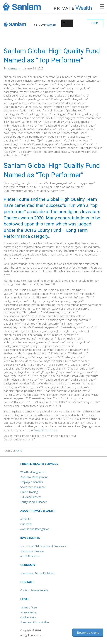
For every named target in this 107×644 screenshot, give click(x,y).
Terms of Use (29, 607)
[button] (95, 23)
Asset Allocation (30, 556)
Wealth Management (33, 472)
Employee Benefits (32, 482)
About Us (26, 519)
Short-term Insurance (33, 487)
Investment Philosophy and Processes (43, 546)
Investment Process (32, 551)
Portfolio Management (34, 477)
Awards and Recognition (35, 529)
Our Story (26, 524)
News (19, 451)
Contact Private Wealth (34, 590)
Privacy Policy (28, 612)
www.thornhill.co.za (46, 430)
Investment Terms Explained (37, 573)
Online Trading (29, 492)
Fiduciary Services (31, 497)
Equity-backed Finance (34, 502)
